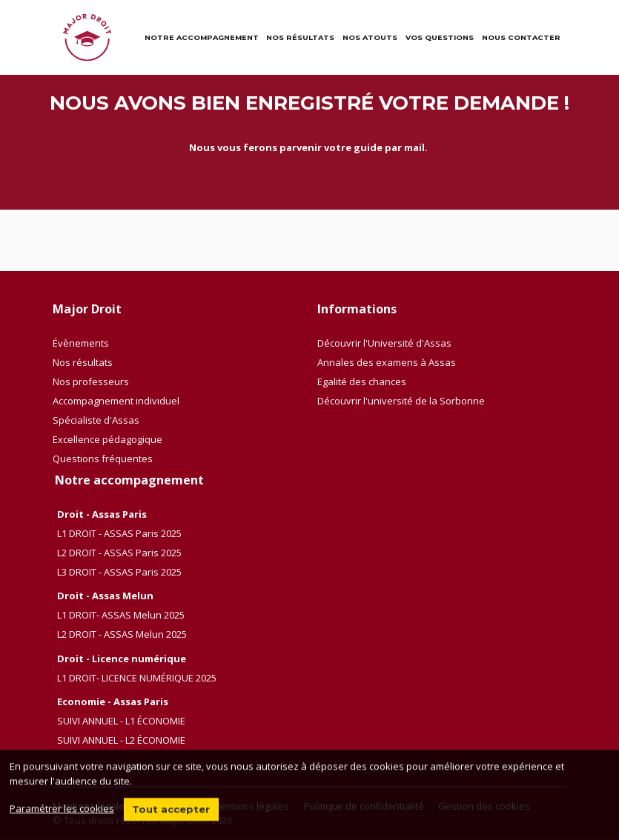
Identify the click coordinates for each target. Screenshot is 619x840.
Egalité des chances (362, 381)
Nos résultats (300, 37)
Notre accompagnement (202, 37)
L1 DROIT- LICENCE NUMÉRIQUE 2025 (137, 678)
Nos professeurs (91, 381)
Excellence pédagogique (107, 439)
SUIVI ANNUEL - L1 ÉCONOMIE (121, 721)
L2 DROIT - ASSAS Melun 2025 (122, 634)
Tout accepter (171, 816)
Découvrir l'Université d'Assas (384, 343)
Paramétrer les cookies (62, 815)
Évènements (81, 343)
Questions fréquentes (103, 459)
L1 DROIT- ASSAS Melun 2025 (121, 615)
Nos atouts (370, 37)
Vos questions (440, 37)
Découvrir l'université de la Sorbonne (401, 401)
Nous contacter (521, 37)
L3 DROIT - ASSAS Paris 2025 (119, 572)
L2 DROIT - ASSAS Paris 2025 (119, 553)
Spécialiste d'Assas (96, 420)
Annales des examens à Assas (387, 362)
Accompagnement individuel (116, 401)
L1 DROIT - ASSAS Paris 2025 (119, 533)
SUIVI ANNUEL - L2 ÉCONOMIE (121, 740)
